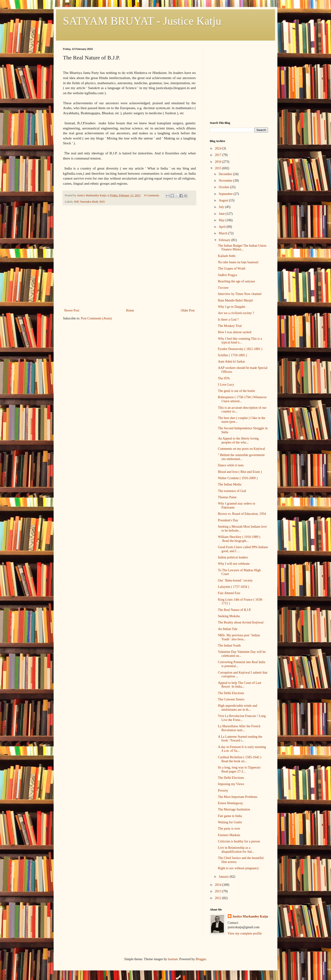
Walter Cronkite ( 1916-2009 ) (238, 478)
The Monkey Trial (230, 326)
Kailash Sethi (227, 256)
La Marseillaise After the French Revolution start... (239, 728)
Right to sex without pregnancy (238, 868)
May (222, 220)
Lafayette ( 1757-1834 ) (233, 587)
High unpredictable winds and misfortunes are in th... (238, 708)
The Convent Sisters (231, 699)
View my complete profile (245, 933)
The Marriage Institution (234, 809)
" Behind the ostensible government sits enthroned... (241, 457)
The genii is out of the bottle (236, 391)
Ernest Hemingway (231, 803)
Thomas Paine (227, 497)
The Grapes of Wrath (232, 268)
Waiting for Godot (230, 822)
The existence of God (232, 491)
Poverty (223, 791)
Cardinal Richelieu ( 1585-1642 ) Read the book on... (240, 759)
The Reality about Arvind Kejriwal (241, 622)
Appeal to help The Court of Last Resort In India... (240, 685)
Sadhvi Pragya (227, 275)
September (226, 194)
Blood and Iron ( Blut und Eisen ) (240, 472)
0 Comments (152, 195)
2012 (219, 898)
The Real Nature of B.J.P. (235, 610)
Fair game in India (230, 816)
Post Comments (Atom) (96, 318)
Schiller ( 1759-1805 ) (232, 355)
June (222, 214)
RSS (102, 202)
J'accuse (223, 288)
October (224, 187)
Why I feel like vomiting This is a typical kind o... (240, 341)
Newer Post (72, 310)
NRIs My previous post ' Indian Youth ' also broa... (239, 637)
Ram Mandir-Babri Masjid (235, 300)
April (222, 227)
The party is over (229, 829)
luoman (173, 959)
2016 (219, 162)
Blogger (201, 959)
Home (130, 310)
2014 (219, 885)
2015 (219, 168)
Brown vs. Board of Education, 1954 (242, 514)
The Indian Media (230, 484)
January (224, 877)
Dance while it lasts (231, 465)
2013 (219, 891)
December (226, 174)
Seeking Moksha (229, 616)
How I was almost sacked (235, 332)
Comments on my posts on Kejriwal (241, 449)
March (223, 233)
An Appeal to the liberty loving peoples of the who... (238, 440)
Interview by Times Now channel (240, 294)
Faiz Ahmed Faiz (229, 593)
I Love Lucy (226, 385)
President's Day (228, 520)
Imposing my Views (231, 784)
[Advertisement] (129, 273)
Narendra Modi (89, 202)
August (224, 200)
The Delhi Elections (231, 693)
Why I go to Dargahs (232, 307)
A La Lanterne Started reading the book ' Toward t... (240, 739)
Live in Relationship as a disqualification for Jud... (236, 850)
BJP (76, 202)
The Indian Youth (229, 646)
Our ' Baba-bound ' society (235, 580)
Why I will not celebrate (234, 564)
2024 (219, 148)
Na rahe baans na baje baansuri (238, 262)
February (225, 240)
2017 (219, 155)
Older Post (188, 310)
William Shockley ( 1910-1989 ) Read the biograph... (239, 539)
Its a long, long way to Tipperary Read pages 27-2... (239, 769)
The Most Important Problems (238, 797)
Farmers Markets (229, 835)
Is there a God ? (228, 320)
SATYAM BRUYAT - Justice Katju (142, 21)
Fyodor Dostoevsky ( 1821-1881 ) (240, 349)
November (226, 181)
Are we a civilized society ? (236, 313)
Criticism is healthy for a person (239, 841)
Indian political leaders (233, 557)
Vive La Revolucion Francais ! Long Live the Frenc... (242, 718)
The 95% (224, 378)
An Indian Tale (228, 629)
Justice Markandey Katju (250, 916)
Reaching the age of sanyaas (236, 281)
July (222, 207)
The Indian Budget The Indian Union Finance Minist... (242, 248)
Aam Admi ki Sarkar (231, 362)
